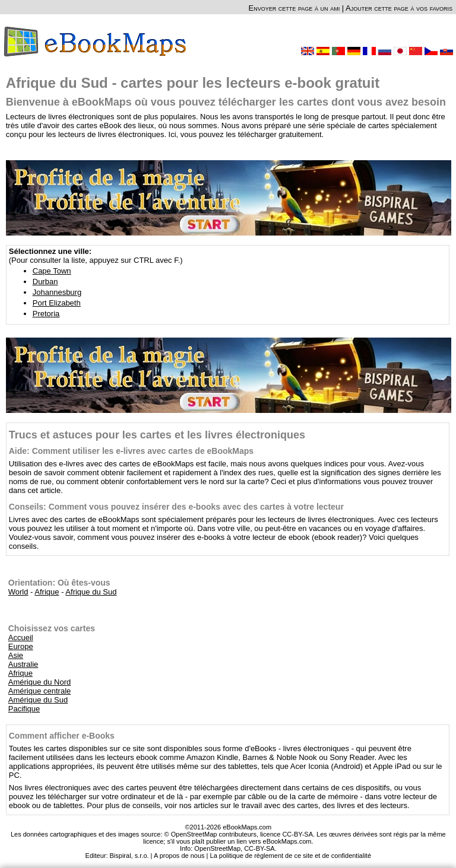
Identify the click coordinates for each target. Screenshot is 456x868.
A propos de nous (179, 856)
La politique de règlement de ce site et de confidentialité (291, 856)
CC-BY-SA (259, 848)
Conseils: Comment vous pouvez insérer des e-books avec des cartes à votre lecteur (176, 507)
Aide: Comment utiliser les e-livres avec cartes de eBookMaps (131, 451)
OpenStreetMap (217, 848)
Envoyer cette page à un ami (294, 8)
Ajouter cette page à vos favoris (399, 8)
